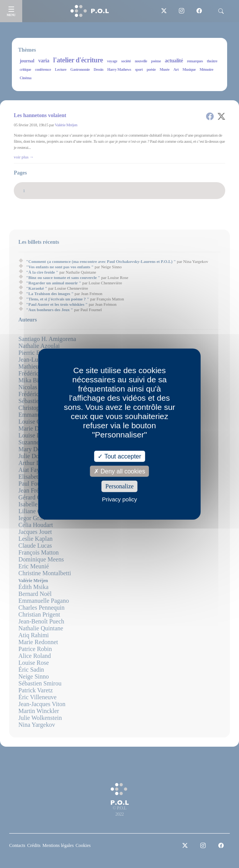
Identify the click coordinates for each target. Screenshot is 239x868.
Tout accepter (119, 456)
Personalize (120, 486)
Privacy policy (120, 499)
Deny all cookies (120, 471)
